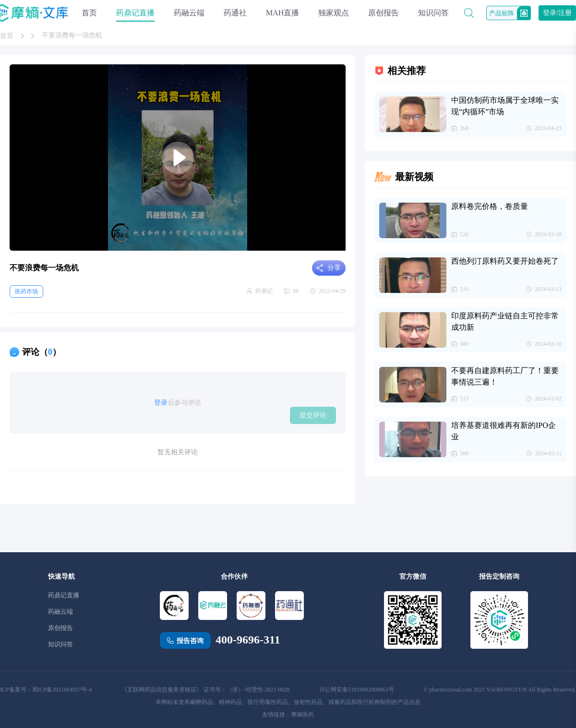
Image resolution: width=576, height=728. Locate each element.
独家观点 (334, 13)
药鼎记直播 (135, 13)
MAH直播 (282, 13)
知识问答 (433, 13)
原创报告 (384, 13)
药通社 (235, 13)
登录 (161, 403)
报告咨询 (190, 641)
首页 (89, 13)
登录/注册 (557, 13)
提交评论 (313, 415)
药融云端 (189, 13)
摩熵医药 (302, 715)
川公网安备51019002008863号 (357, 690)
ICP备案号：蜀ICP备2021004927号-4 (46, 690)
